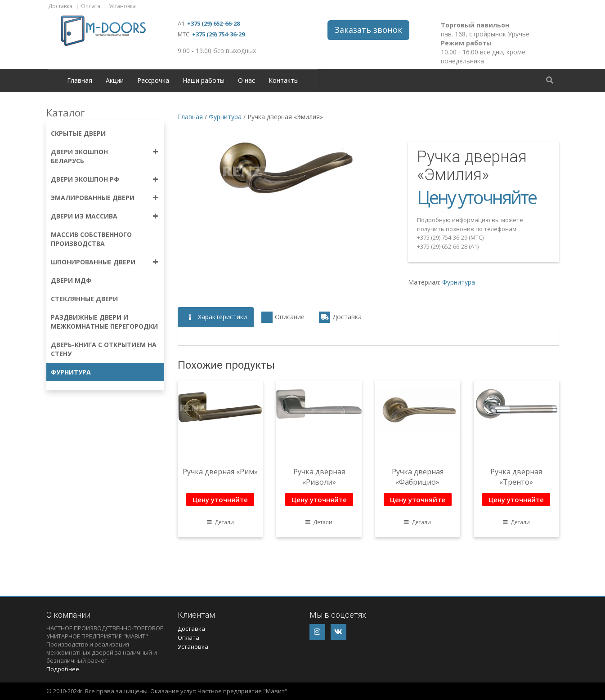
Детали (220, 522)
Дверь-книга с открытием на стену (104, 349)
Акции (115, 80)
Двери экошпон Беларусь (79, 156)
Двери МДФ (71, 280)
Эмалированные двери (93, 198)
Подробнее (63, 669)
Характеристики (216, 317)
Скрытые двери (78, 133)
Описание (283, 317)
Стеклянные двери (84, 299)
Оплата (91, 6)
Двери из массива (84, 216)
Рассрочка (153, 80)
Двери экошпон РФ (85, 179)
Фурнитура (71, 372)
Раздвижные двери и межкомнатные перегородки (104, 322)
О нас (246, 80)
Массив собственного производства (91, 239)
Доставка (60, 6)
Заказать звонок (368, 30)
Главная (80, 80)
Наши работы (204, 80)
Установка (122, 6)
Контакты (284, 80)
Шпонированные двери (93, 262)
